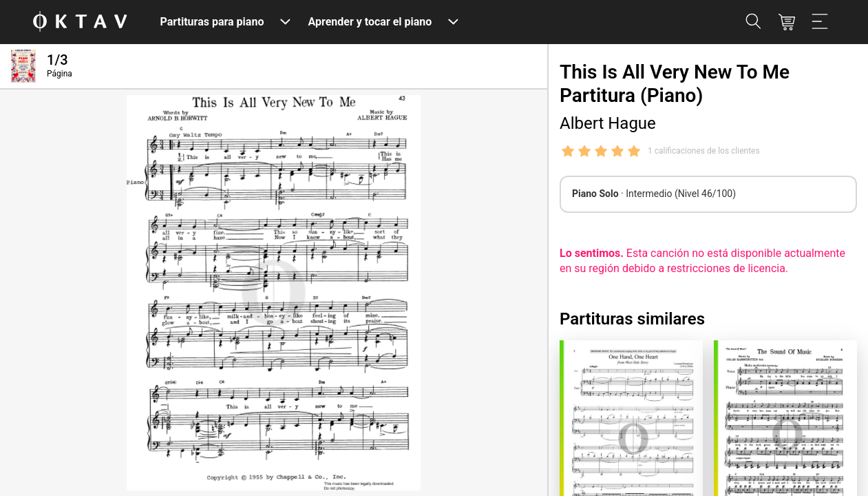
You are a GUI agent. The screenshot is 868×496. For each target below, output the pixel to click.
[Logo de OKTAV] (80, 22)
